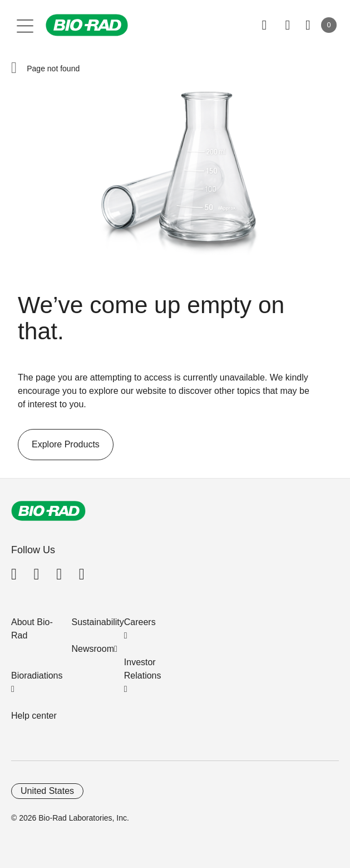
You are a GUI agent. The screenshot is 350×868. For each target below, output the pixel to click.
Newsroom (93, 649)
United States (47, 791)
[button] (14, 69)
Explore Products (59, 445)
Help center (34, 716)
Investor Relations (143, 669)
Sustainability (98, 622)
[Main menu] (25, 25)
